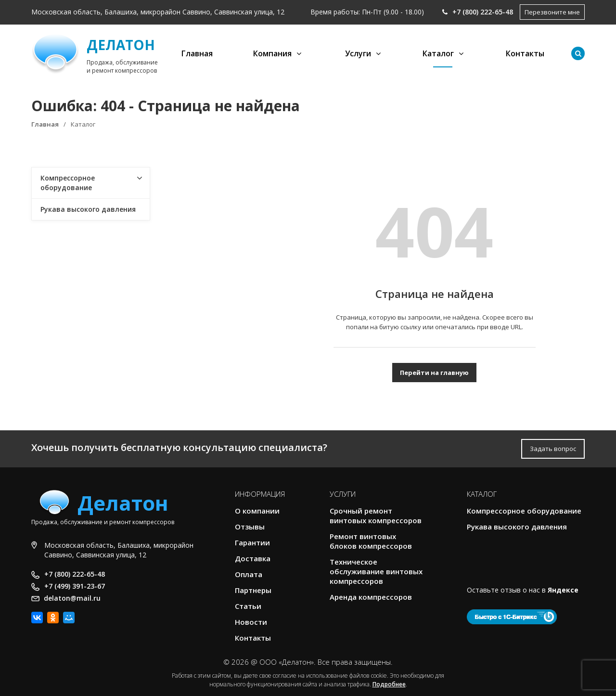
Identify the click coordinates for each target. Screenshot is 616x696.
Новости (251, 622)
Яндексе (563, 590)
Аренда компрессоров (371, 597)
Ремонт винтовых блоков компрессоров (371, 541)
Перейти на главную (434, 373)
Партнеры (253, 590)
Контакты (525, 53)
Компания (272, 53)
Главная (197, 53)
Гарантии (252, 542)
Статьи (248, 606)
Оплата (249, 574)
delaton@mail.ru (72, 598)
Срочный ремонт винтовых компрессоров (376, 516)
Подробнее (389, 684)
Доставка (253, 558)
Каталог (438, 53)
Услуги (358, 53)
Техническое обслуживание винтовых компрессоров (376, 571)
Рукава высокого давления (88, 209)
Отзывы (250, 527)
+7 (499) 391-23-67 (75, 586)
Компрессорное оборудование (68, 183)
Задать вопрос (553, 449)
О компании (257, 511)
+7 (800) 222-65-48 (478, 12)
